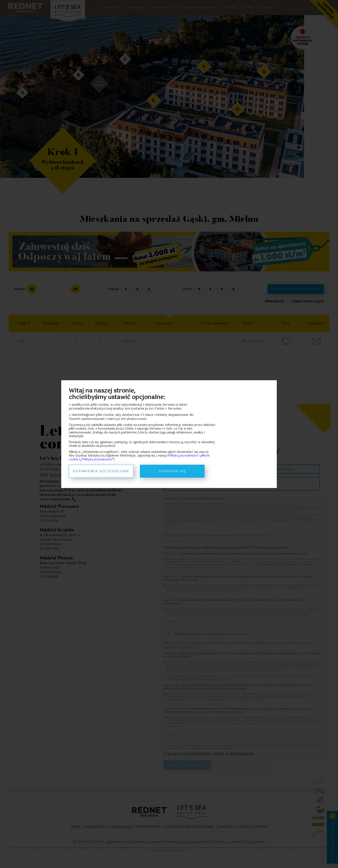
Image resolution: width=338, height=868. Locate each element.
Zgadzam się (172, 471)
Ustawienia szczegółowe (101, 471)
